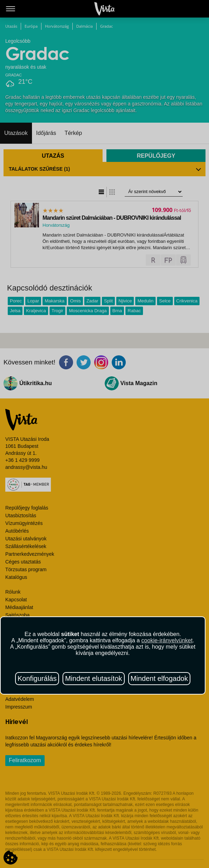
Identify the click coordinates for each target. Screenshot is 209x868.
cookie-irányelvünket (167, 640)
